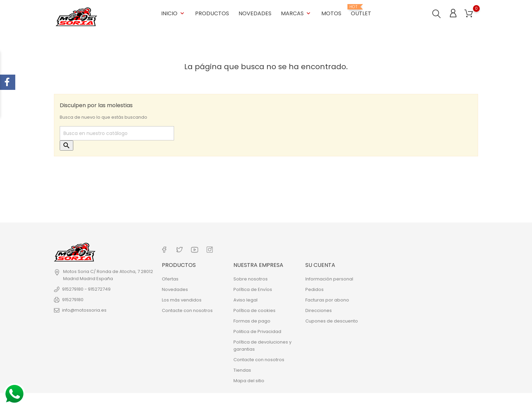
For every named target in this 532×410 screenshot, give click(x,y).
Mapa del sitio (249, 380)
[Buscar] (117, 133)
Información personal (329, 279)
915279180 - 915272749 (86, 289)
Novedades (255, 13)
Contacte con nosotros (187, 310)
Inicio (173, 13)
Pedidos (315, 289)
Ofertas (170, 279)
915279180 (73, 300)
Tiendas (242, 370)
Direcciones (319, 310)
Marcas (296, 13)
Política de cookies (254, 310)
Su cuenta (320, 265)
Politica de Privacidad (257, 331)
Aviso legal (245, 300)
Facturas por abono (327, 300)
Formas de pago (252, 321)
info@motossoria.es (84, 310)
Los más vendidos (182, 300)
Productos (212, 13)
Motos (331, 13)
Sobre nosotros (251, 279)
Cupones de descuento (332, 321)
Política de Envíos (253, 289)
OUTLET (361, 11)
